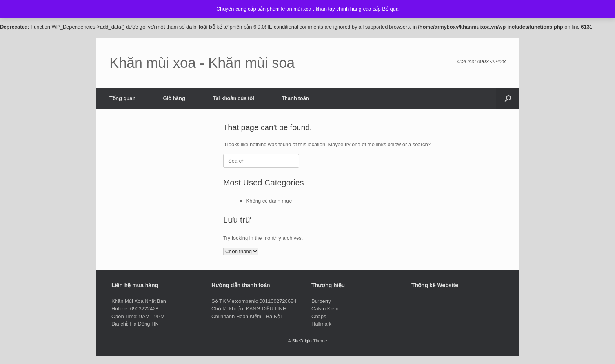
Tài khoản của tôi (233, 98)
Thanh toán (295, 98)
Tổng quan (123, 98)
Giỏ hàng (174, 98)
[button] (508, 98)
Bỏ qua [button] (390, 9)
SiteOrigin (302, 341)
